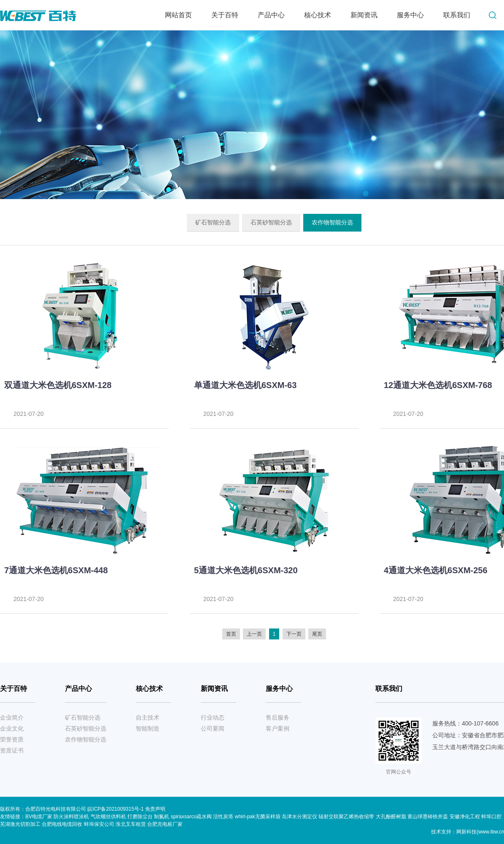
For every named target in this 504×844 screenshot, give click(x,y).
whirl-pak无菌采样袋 (258, 817)
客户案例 (278, 728)
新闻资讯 (364, 15)
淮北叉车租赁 (131, 824)
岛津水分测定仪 (299, 817)
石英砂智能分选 (271, 222)
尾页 (317, 634)
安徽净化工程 (465, 817)
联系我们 (457, 15)
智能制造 (148, 728)
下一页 (294, 634)
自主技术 (148, 717)
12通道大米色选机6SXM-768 (438, 385)
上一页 (254, 634)
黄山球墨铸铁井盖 (428, 817)
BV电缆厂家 (39, 817)
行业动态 (213, 717)
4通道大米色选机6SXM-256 (436, 570)
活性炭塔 (223, 817)
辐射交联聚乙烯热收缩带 (346, 817)
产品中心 (271, 15)
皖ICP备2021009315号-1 (116, 809)
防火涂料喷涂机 (71, 817)
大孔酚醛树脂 (391, 817)
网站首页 (178, 15)
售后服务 (278, 717)
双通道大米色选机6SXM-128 (58, 385)
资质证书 (12, 750)
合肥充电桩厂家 (165, 824)
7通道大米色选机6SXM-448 (56, 570)
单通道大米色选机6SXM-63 (245, 385)
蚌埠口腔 (491, 817)
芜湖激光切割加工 (20, 824)
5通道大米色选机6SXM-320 (246, 570)
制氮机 (162, 817)
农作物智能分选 (332, 222)
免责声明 (155, 809)
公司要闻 (213, 728)
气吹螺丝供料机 (108, 817)
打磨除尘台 (140, 817)
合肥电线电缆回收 (62, 824)
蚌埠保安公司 (99, 824)
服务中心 (410, 15)
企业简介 (12, 717)
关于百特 (225, 15)
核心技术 (318, 15)
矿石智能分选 (213, 222)
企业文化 (12, 728)
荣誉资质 (12, 739)
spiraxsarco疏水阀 (191, 817)
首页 (231, 634)
